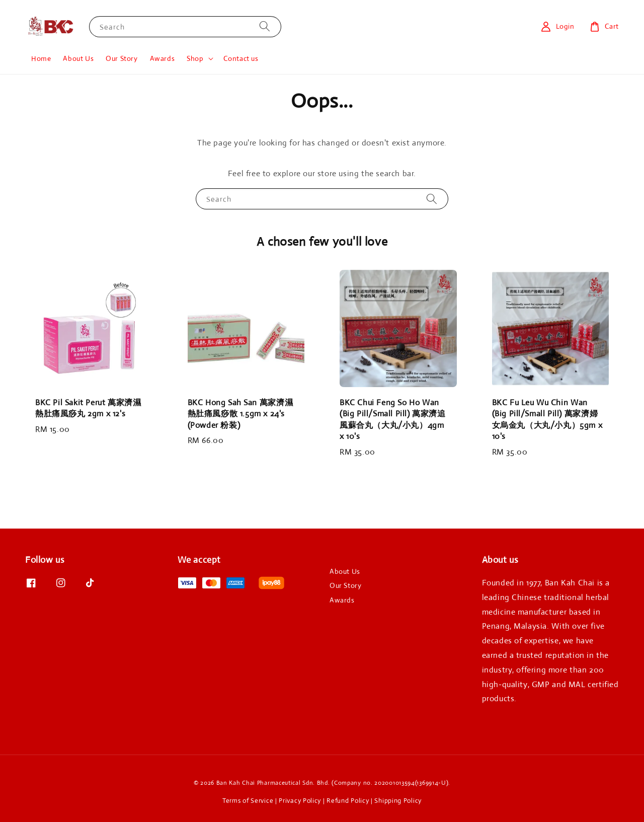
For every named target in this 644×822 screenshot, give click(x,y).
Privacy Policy (300, 801)
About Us (78, 58)
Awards (163, 58)
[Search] (265, 26)
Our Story (122, 58)
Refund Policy (348, 801)
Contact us (241, 58)
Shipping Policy (398, 801)
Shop (195, 58)
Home (41, 58)
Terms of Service (248, 801)
